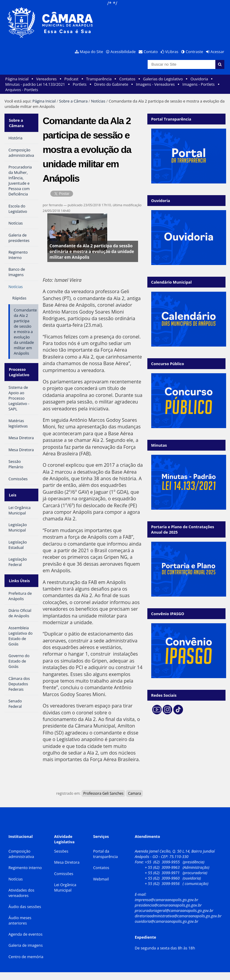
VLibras (172, 52)
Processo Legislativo (19, 369)
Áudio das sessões (25, 907)
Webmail (101, 879)
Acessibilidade (123, 52)
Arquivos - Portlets (22, 90)
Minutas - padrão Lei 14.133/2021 (35, 84)
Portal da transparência (106, 854)
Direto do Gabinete (111, 84)
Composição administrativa (21, 854)
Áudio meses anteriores (20, 920)
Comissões (64, 874)
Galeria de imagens (25, 945)
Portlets (80, 84)
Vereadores (46, 79)
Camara (134, 793)
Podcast (71, 79)
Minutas (159, 445)
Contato (151, 52)
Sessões (61, 851)
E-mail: (141, 894)
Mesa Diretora (67, 862)
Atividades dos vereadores (21, 893)
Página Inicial (17, 79)
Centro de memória (26, 957)
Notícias (98, 101)
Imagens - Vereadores (155, 84)
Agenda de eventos (25, 934)
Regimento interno (25, 868)
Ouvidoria (199, 79)
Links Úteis (19, 574)
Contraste (194, 52)
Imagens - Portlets (199, 84)
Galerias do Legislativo (163, 79)
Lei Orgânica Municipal (65, 887)
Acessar (217, 52)
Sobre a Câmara (73, 101)
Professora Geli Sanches (103, 793)
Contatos (127, 79)
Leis (12, 490)
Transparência (99, 79)
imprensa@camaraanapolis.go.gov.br (167, 900)
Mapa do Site (91, 52)
